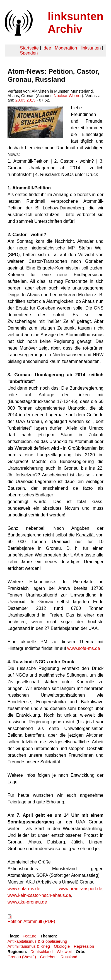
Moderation (66, 48)
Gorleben (48, 957)
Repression (84, 946)
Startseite (29, 48)
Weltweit (64, 952)
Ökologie (62, 946)
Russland (69, 957)
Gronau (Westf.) (22, 957)
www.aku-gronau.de (27, 902)
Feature (30, 936)
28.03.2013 (25, 100)
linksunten (91, 48)
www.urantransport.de (81, 889)
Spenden (29, 53)
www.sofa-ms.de (84, 648)
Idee (47, 48)
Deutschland (42, 952)
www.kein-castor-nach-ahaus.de (39, 895)
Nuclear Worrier (68, 96)
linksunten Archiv (76, 23)
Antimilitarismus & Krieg (29, 946)
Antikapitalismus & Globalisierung (37, 941)
